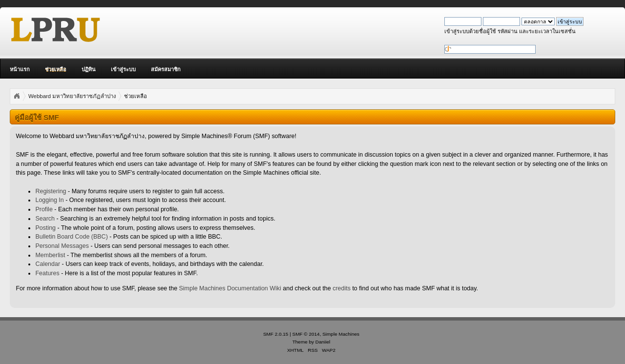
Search (45, 219)
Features (47, 273)
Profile (44, 209)
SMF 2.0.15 (276, 334)
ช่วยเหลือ (56, 69)
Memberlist (50, 255)
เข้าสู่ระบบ (123, 69)
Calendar (48, 264)
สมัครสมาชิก (166, 69)
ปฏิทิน (89, 69)
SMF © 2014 (306, 334)
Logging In (49, 200)
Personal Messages (62, 246)
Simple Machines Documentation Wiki (230, 288)
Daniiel (323, 342)
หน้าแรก (20, 69)
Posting (45, 228)
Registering (51, 191)
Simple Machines (341, 334)
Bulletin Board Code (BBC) (71, 237)
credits (342, 288)
